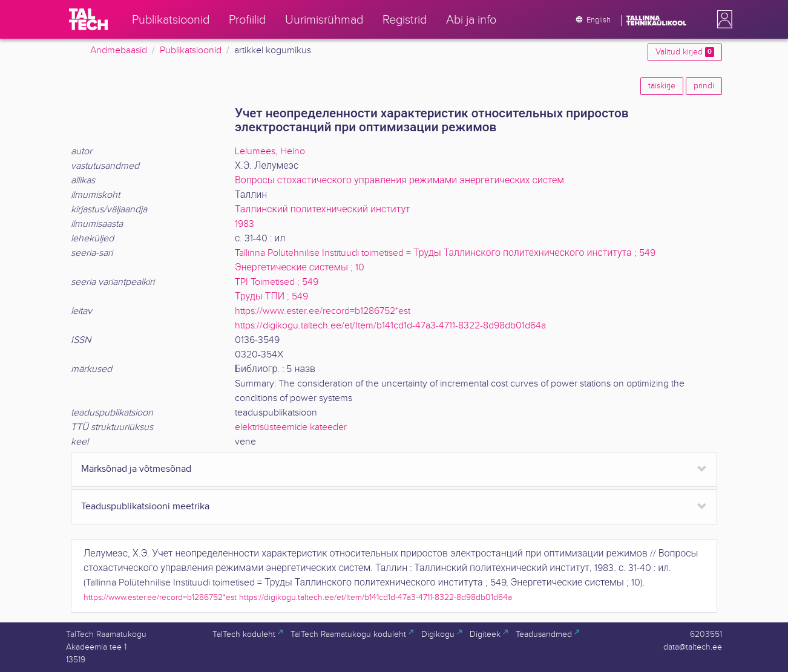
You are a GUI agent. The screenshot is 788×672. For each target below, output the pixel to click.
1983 (245, 224)
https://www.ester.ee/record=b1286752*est (323, 311)
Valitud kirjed (685, 52)
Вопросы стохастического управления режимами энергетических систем (399, 181)
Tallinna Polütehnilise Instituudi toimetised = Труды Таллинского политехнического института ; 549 (445, 253)
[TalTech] (88, 19)
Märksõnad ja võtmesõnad (136, 469)
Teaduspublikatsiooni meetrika (145, 507)
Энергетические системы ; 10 (300, 268)
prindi (704, 86)
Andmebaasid (119, 51)
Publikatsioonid (191, 51)
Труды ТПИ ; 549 (271, 297)
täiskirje (662, 86)
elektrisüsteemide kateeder (291, 427)
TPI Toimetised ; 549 (277, 282)
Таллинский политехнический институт (323, 210)
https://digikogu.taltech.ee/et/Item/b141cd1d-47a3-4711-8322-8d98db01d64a (390, 326)
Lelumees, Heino (270, 152)
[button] (722, 19)
